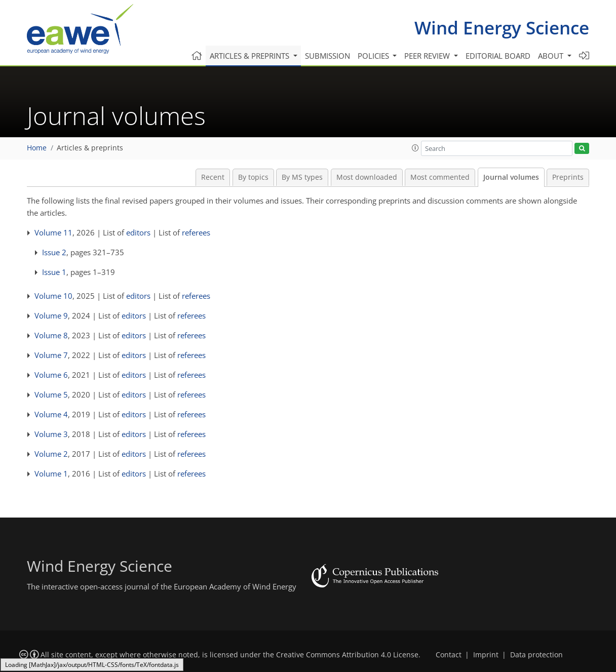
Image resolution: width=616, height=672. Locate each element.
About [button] (552, 56)
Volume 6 (51, 375)
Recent (213, 177)
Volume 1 (51, 473)
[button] (415, 148)
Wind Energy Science (502, 28)
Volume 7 (51, 355)
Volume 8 (51, 335)
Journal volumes (511, 177)
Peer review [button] (428, 56)
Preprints (568, 177)
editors (138, 232)
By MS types (302, 177)
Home (37, 148)
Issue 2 (54, 252)
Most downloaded (367, 177)
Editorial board (498, 56)
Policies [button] (374, 56)
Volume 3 (51, 434)
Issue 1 (54, 272)
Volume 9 (51, 315)
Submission (328, 56)
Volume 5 (51, 394)
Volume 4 (51, 414)
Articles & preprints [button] (251, 56)
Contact (449, 655)
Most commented (440, 177)
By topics (253, 177)
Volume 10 (53, 296)
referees (196, 232)
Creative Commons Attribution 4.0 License (347, 655)
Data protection (536, 655)
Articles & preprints (90, 148)
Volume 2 (51, 454)
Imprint (486, 655)
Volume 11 (53, 232)
